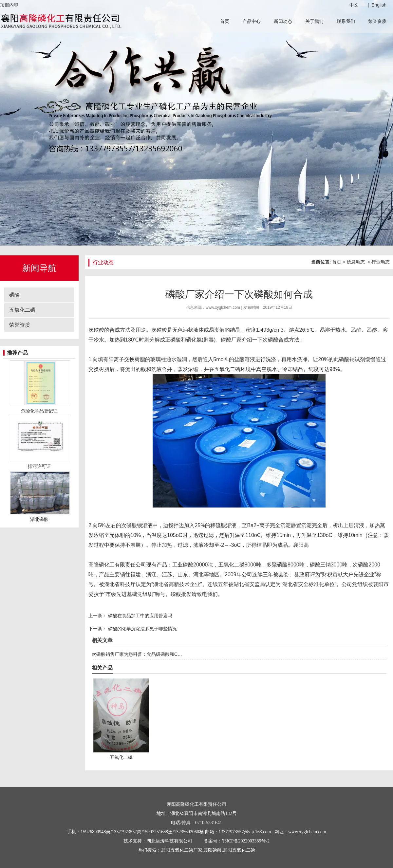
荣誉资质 (377, 21)
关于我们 (314, 21)
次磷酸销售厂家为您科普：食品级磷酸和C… (137, 654)
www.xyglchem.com (223, 307)
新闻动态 (283, 21)
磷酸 (14, 295)
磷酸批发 (181, 594)
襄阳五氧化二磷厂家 (182, 850)
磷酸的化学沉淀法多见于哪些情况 (142, 629)
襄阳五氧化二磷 (239, 850)
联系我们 (346, 21)
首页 (225, 21)
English (379, 5)
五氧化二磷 (22, 310)
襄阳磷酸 (213, 850)
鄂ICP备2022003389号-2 (246, 841)
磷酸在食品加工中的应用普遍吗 (140, 616)
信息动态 (356, 262)
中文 (354, 5)
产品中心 (252, 21)
